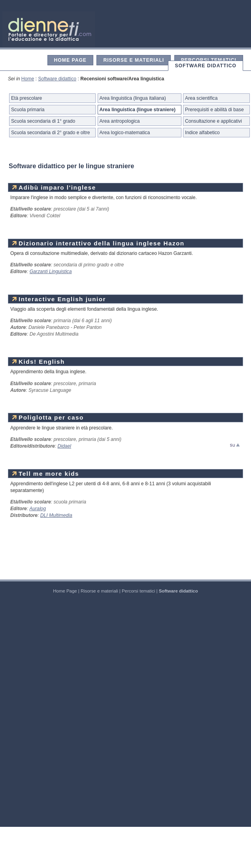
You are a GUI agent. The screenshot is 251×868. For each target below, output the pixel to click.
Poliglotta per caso (48, 417)
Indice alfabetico (202, 133)
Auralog (38, 509)
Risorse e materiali (134, 60)
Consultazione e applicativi (213, 121)
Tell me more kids (46, 474)
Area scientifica (201, 98)
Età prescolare (26, 98)
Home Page (70, 60)
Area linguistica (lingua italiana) (133, 98)
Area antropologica (120, 121)
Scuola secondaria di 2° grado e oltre (51, 133)
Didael (64, 446)
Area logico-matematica (125, 133)
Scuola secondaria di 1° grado (43, 121)
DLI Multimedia (56, 515)
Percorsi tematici (209, 60)
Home (28, 79)
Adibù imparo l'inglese (54, 187)
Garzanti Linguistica (51, 272)
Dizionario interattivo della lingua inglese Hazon (98, 243)
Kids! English (39, 362)
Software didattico (206, 66)
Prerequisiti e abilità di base (214, 110)
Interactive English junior (59, 299)
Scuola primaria (28, 110)
